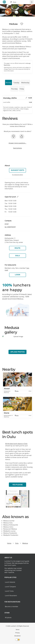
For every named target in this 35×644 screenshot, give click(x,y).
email (7, 224)
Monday (9, 83)
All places (8, 617)
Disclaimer (17, 636)
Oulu (18, 256)
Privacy (17, 633)
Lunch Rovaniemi (11, 596)
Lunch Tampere (10, 587)
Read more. (7, 65)
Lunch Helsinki (10, 582)
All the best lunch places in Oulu (16, 444)
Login (18, 275)
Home (9, 543)
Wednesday (25, 83)
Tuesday (16, 83)
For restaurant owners (17, 175)
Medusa (25, 543)
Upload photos (17, 352)
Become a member (12, 607)
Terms (17, 630)
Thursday (14, 89)
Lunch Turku (9, 591)
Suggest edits (17, 170)
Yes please (17, 485)
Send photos (18, 148)
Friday (22, 89)
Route (18, 248)
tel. (10, 227)
